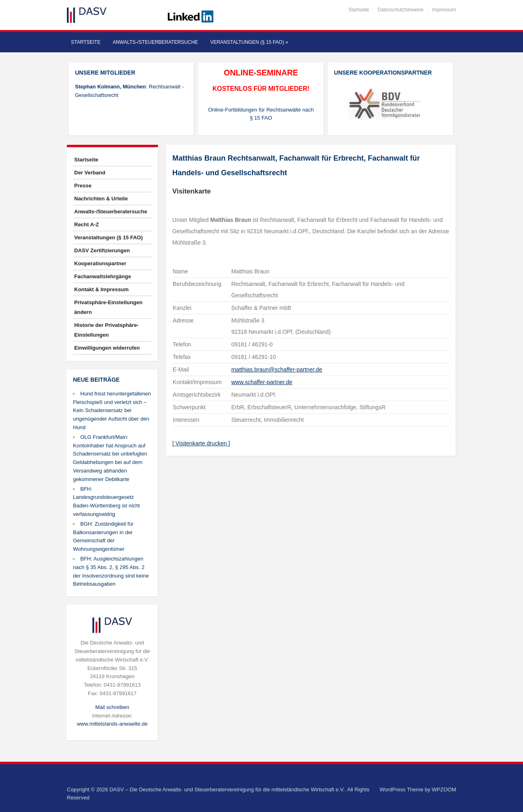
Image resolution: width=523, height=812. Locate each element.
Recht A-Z (87, 224)
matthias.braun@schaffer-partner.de (277, 369)
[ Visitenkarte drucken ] (201, 443)
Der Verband (90, 173)
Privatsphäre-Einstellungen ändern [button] (108, 307)
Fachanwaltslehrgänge (103, 276)
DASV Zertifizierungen (102, 250)
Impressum (444, 10)
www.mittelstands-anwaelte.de (112, 724)
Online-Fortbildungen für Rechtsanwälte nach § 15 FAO (261, 114)
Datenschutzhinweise (400, 10)
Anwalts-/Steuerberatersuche (155, 42)
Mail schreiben (112, 707)
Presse (83, 186)
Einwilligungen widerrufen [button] (107, 348)
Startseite (359, 10)
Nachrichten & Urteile (101, 199)
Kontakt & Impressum (101, 289)
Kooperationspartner (100, 263)
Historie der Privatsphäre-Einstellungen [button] (106, 330)
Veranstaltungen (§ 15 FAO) (249, 42)
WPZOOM (444, 789)
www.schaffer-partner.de (262, 382)
